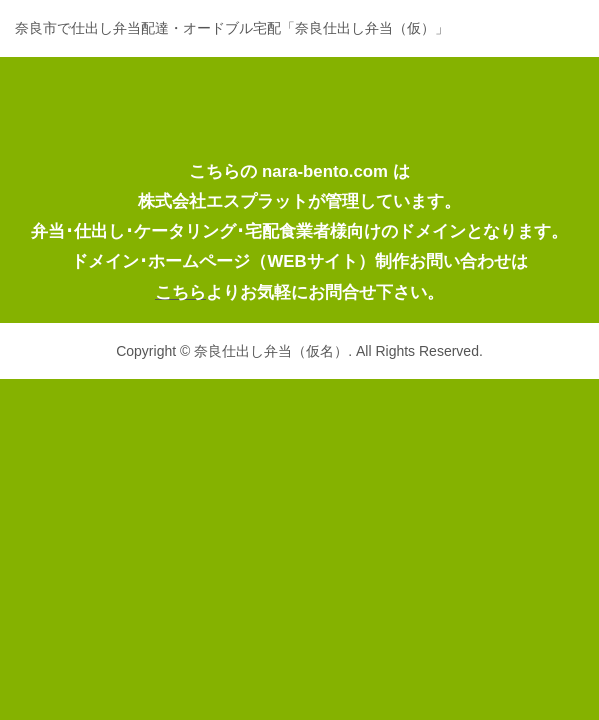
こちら (180, 292)
